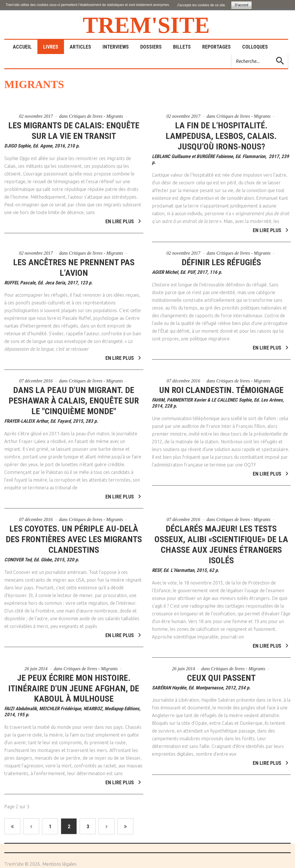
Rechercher (231, 54)
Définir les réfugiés (221, 258)
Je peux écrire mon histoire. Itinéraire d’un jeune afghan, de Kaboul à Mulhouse (74, 684)
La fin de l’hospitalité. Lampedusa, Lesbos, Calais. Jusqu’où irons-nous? (221, 136)
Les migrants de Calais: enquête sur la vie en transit (74, 131)
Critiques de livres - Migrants (96, 116)
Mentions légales (59, 864)
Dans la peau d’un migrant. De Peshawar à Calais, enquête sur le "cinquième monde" (74, 397)
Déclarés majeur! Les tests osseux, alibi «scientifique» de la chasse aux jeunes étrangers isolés (221, 540)
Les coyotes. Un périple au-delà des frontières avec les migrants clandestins (74, 535)
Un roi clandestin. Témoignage (221, 386)
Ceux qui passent (221, 674)
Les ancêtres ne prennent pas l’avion (74, 264)
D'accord (241, 5)
